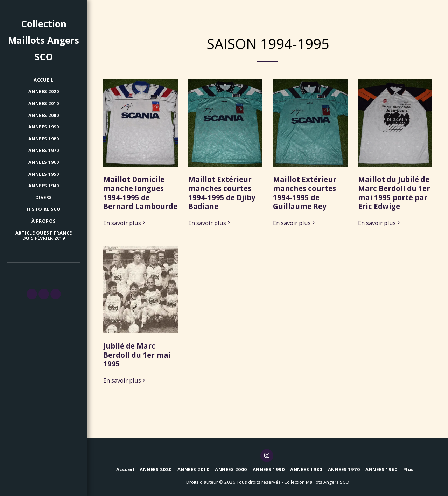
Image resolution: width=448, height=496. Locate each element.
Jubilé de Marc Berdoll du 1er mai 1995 (137, 355)
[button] (32, 294)
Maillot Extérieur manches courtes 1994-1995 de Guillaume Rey (305, 193)
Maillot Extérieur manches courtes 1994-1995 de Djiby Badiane (222, 193)
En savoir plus (125, 223)
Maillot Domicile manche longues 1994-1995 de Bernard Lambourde (140, 193)
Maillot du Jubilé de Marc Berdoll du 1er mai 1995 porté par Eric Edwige (394, 193)
